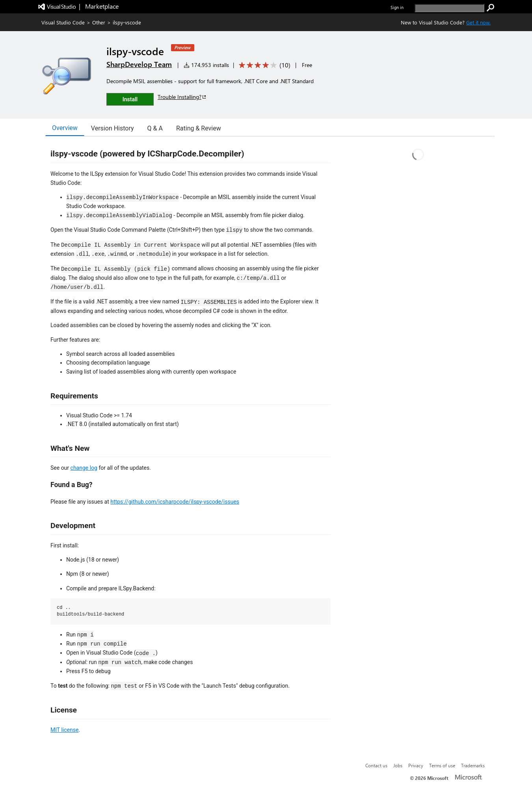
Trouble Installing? (182, 97)
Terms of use (442, 765)
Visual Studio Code (63, 22)
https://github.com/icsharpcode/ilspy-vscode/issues (175, 502)
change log (84, 468)
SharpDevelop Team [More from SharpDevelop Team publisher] (139, 64)
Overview (65, 128)
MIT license (64, 730)
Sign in (397, 7)
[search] (449, 8)
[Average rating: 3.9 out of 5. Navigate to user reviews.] (263, 65)
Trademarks (473, 765)
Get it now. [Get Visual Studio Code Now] (478, 22)
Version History (113, 128)
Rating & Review (199, 128)
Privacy (416, 765)
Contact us (376, 765)
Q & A (155, 128)
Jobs (398, 765)
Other (99, 22)
